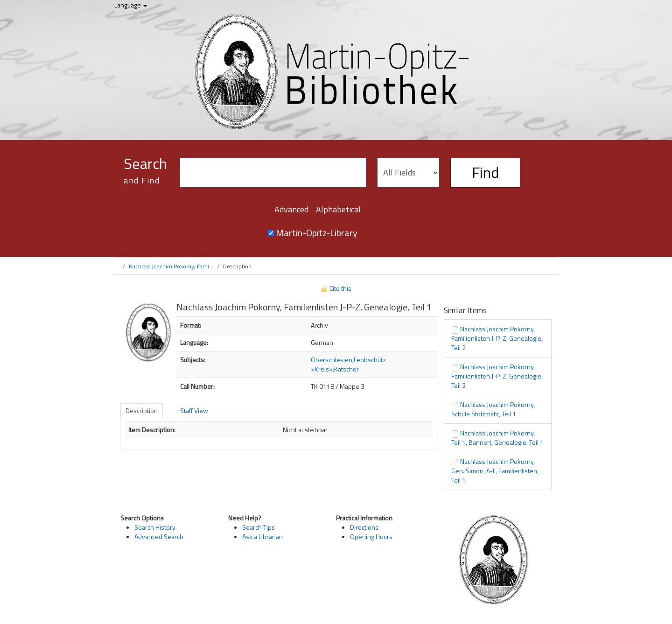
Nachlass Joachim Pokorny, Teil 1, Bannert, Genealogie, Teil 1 (497, 438)
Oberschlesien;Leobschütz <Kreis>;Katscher (348, 364)
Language (131, 5)
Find (485, 172)
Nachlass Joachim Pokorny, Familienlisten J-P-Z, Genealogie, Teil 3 (497, 376)
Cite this (336, 288)
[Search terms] (273, 173)
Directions (364, 527)
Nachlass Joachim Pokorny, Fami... (171, 266)
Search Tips (259, 527)
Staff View (194, 410)
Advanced (291, 209)
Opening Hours (371, 536)
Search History (155, 527)
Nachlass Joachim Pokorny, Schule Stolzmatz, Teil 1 (493, 409)
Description (142, 410)
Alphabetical (338, 209)
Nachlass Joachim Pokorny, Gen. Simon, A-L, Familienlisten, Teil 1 (495, 471)
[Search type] (408, 173)
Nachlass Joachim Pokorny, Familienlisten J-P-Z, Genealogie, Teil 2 (497, 338)
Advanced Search (159, 536)
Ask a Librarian (262, 536)
